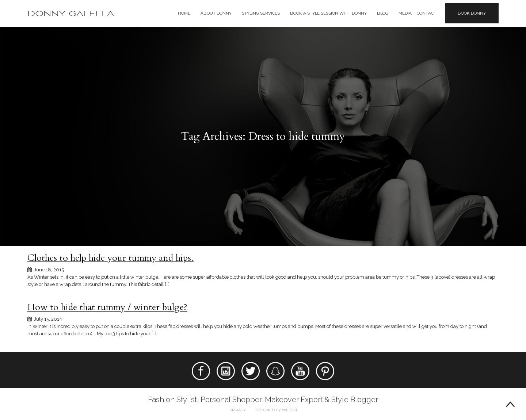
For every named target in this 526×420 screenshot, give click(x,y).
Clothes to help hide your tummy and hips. (110, 258)
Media (405, 13)
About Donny (216, 13)
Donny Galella (71, 14)
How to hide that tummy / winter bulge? (107, 307)
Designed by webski (276, 410)
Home (184, 13)
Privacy (238, 410)
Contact (426, 13)
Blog (383, 13)
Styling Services (261, 13)
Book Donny (472, 13)
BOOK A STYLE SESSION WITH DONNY (328, 13)
